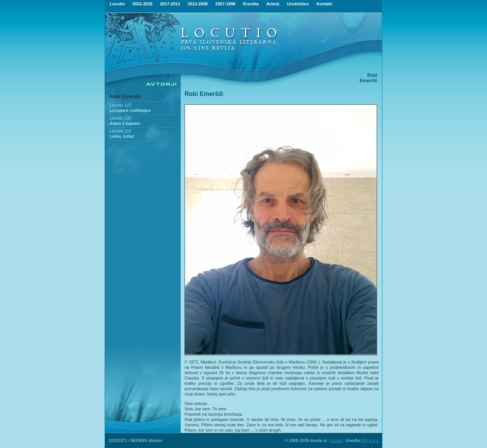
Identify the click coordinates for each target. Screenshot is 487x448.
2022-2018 (142, 4)
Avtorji (273, 4)
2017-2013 (170, 4)
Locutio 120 (120, 118)
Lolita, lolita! (122, 136)
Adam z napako (125, 123)
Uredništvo (298, 4)
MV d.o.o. (371, 440)
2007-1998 (225, 4)
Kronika (251, 4)
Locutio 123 (120, 105)
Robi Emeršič (125, 96)
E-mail (336, 440)
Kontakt (324, 4)
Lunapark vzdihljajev (130, 110)
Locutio (117, 4)
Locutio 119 (120, 131)
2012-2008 (198, 4)
